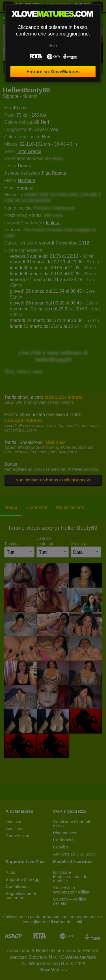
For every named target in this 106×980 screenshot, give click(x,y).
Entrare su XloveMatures (53, 72)
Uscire (53, 45)
